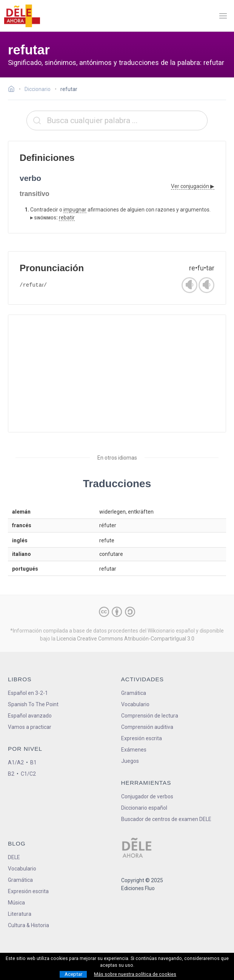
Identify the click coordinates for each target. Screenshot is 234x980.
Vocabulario (135, 704)
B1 (33, 762)
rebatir (67, 218)
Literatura (20, 914)
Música (16, 903)
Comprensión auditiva (147, 727)
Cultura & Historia (28, 925)
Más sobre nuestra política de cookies (135, 974)
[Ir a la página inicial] (13, 90)
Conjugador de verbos (147, 796)
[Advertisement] (117, 373)
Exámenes (134, 750)
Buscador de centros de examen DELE (166, 819)
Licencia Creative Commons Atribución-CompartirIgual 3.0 (125, 639)
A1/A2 (16, 762)
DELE (14, 857)
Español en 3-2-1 (28, 693)
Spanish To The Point (33, 704)
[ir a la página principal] (22, 16)
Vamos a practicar (30, 727)
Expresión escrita (142, 738)
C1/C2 (28, 774)
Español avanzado (30, 716)
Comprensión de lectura (150, 716)
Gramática (134, 693)
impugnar (75, 210)
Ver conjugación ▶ (193, 186)
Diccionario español (144, 808)
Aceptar (73, 974)
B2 (11, 774)
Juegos (130, 761)
